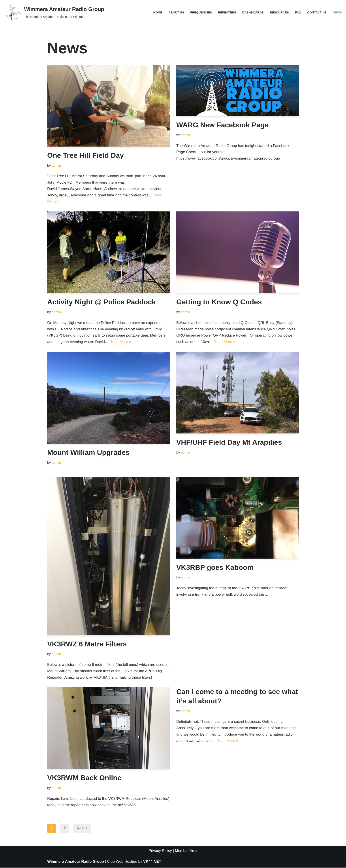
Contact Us (317, 12)
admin (56, 165)
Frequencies (201, 12)
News (337, 12)
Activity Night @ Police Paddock (102, 302)
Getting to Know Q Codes (219, 302)
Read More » (121, 342)
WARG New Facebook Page (222, 125)
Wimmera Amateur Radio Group (76, 862)
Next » (82, 829)
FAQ (298, 12)
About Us (176, 12)
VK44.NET (152, 862)
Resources (279, 12)
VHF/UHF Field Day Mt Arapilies (229, 442)
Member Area (186, 851)
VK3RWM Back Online (84, 778)
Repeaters (227, 12)
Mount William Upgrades (88, 453)
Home (157, 12)
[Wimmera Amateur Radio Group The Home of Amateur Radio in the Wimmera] (54, 12)
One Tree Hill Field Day (86, 155)
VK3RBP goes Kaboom (215, 568)
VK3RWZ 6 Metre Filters (87, 644)
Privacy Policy (160, 851)
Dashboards (253, 12)
